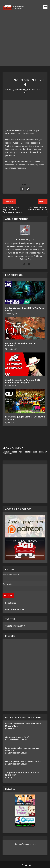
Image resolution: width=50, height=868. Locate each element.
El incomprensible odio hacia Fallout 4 (23, 761)
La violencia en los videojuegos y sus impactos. (22, 749)
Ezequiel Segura (22, 89)
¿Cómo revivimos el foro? (17, 737)
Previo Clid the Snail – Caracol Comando (20, 344)
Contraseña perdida (15, 609)
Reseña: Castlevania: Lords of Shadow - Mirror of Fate (24, 725)
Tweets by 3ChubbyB (15, 626)
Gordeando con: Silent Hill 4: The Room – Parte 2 (25, 309)
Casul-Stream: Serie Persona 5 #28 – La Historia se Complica (24, 381)
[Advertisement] (25, 41)
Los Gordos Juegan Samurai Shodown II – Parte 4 (25, 418)
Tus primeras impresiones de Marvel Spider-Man (22, 774)
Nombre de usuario (11, 574)
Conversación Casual (17, 739)
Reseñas (12, 728)
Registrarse (11, 603)
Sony (10, 777)
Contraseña (8, 584)
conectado (28, 452)
